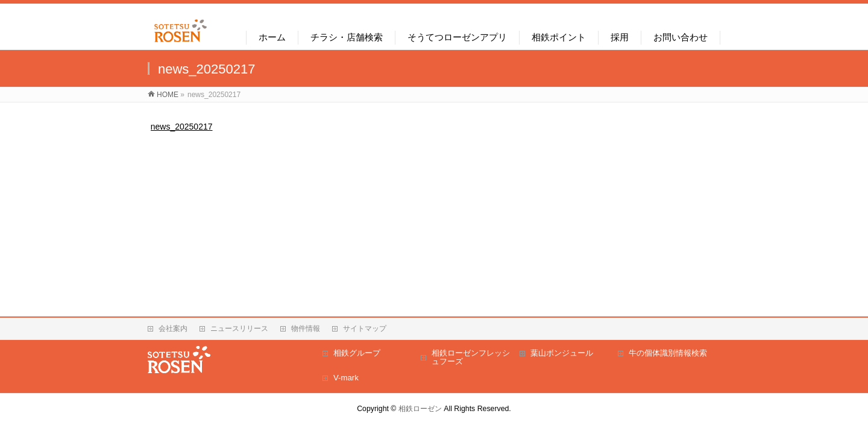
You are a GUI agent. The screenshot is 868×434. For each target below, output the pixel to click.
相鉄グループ (357, 353)
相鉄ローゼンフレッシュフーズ (471, 357)
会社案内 (173, 329)
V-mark (346, 378)
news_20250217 (182, 127)
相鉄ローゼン (420, 409)
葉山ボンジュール (562, 353)
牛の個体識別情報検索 (668, 353)
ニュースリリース (239, 329)
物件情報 (306, 329)
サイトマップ (365, 329)
